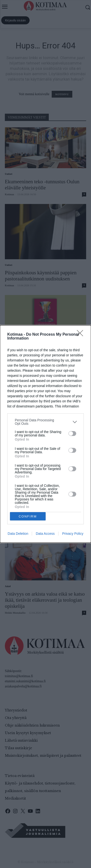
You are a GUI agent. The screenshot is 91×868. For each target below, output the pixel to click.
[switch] (72, 434)
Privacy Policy (73, 534)
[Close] (82, 335)
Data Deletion (18, 534)
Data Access (45, 534)
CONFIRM (28, 516)
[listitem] (45, 422)
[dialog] (45, 434)
